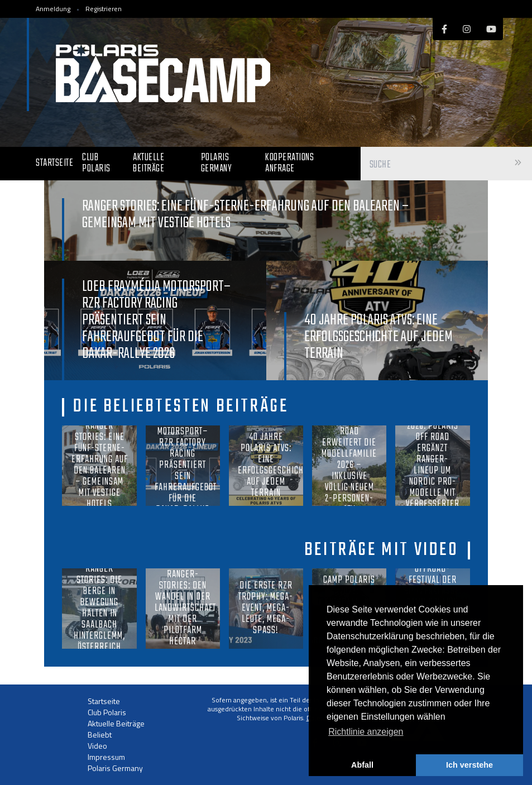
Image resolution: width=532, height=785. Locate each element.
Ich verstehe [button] (469, 765)
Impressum (106, 757)
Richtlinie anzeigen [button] (366, 732)
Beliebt (100, 734)
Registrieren (104, 9)
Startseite (54, 163)
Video (97, 746)
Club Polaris (96, 163)
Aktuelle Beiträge (148, 163)
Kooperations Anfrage (289, 163)
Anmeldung (53, 9)
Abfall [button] (362, 765)
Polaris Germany (217, 163)
